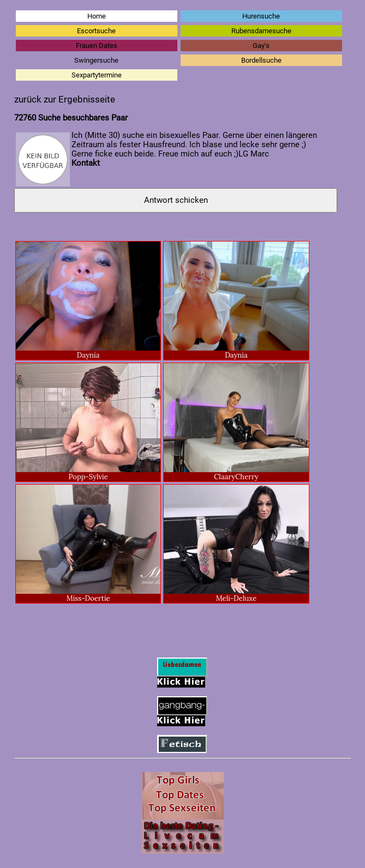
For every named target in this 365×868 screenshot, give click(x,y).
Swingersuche (96, 60)
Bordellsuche (261, 60)
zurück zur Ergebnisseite (65, 100)
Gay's (261, 46)
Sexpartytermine (97, 75)
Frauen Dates (97, 46)
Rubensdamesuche (261, 31)
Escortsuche (96, 31)
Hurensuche (261, 16)
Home (97, 16)
